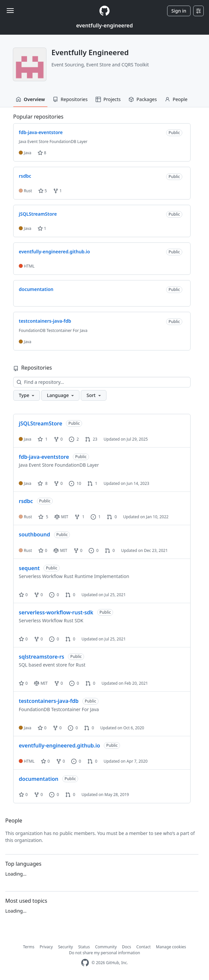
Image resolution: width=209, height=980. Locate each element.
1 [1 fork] (79, 517)
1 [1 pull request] (92, 483)
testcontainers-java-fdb (49, 701)
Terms (29, 947)
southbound (34, 534)
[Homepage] (104, 11)
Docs (127, 947)
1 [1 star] (43, 439)
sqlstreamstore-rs (42, 657)
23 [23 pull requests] (91, 439)
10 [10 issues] (75, 483)
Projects (108, 99)
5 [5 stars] (43, 517)
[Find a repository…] (102, 382)
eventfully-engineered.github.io (60, 745)
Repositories (70, 99)
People (176, 99)
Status (84, 947)
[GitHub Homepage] (85, 963)
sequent (29, 568)
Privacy (46, 947)
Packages (143, 99)
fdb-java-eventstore (44, 457)
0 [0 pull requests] (112, 517)
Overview (30, 99)
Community (106, 947)
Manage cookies (171, 947)
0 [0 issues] (94, 550)
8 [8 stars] (43, 483)
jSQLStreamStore (41, 423)
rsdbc (26, 501)
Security (65, 947)
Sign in (179, 11)
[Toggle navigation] (10, 11)
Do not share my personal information (104, 953)
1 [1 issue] (96, 517)
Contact (144, 947)
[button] (27, 395)
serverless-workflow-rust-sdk (56, 612)
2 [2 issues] (74, 439)
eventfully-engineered (104, 25)
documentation (39, 779)
